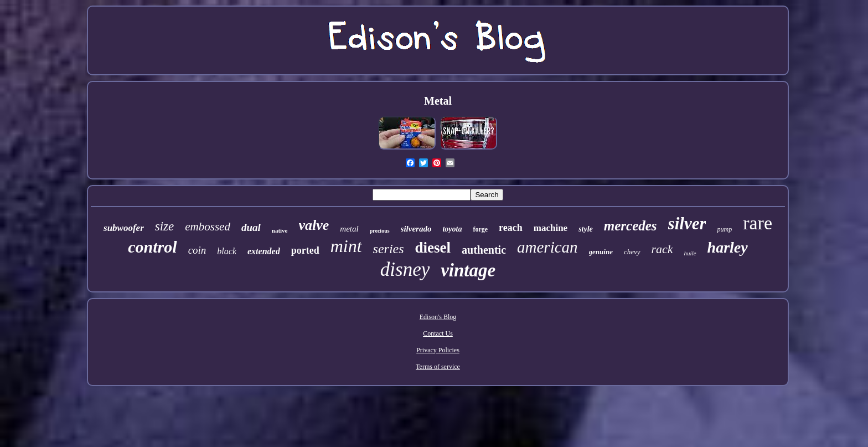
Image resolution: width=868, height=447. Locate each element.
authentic (484, 250)
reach (511, 228)
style (586, 229)
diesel (433, 248)
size (165, 226)
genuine (601, 252)
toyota (452, 229)
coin (197, 250)
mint (346, 246)
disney (405, 269)
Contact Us (438, 333)
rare (758, 223)
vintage (468, 270)
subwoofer (124, 228)
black (227, 251)
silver (687, 223)
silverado (416, 229)
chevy (632, 252)
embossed (208, 227)
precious (380, 231)
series (389, 249)
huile (690, 253)
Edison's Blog (438, 317)
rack (662, 249)
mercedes (631, 226)
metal (349, 229)
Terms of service (438, 367)
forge (480, 229)
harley (728, 247)
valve (314, 225)
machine (551, 228)
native (280, 230)
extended (264, 251)
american (547, 247)
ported (305, 250)
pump (724, 229)
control (152, 247)
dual (251, 227)
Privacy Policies (438, 350)
